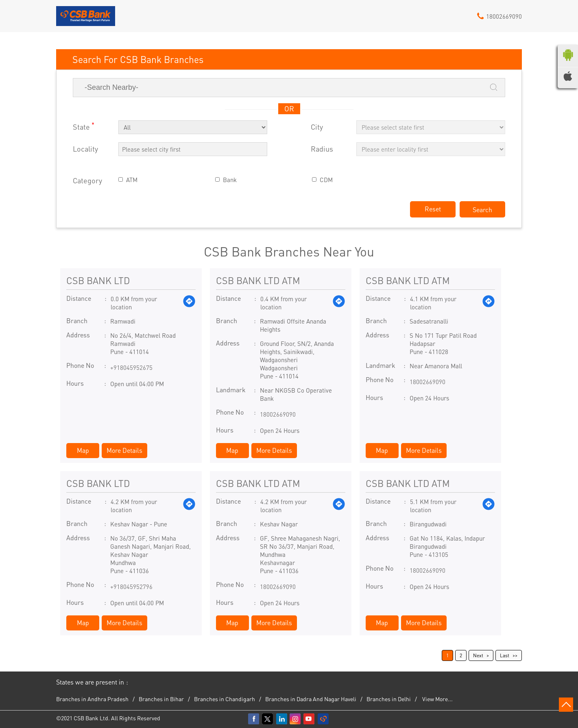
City (317, 127)
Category (87, 181)
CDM (326, 180)
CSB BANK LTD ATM (258, 280)
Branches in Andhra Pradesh (92, 699)
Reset (433, 209)
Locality (85, 149)
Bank (230, 180)
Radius (322, 149)
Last (505, 655)
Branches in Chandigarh (225, 699)
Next (478, 655)
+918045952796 (131, 587)
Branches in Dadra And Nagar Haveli (311, 699)
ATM (132, 180)
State (84, 126)
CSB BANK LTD (98, 280)
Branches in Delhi (389, 699)
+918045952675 (131, 367)
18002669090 (278, 414)
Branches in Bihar (161, 699)
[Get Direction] (189, 303)
